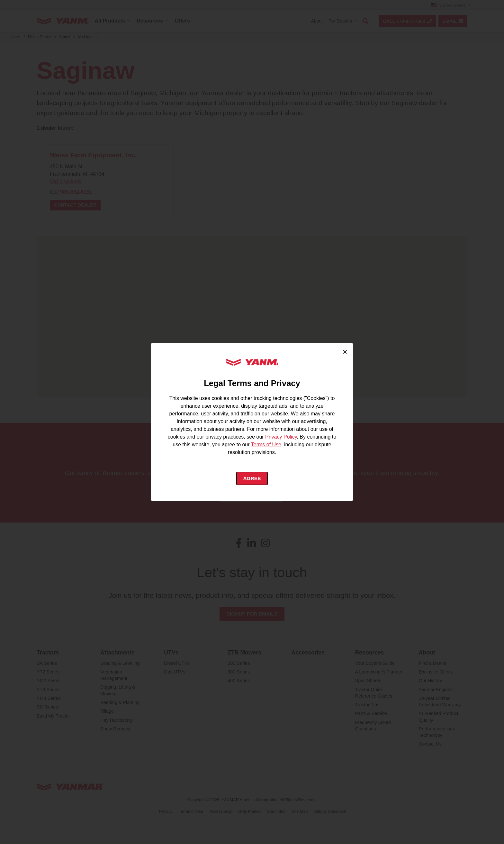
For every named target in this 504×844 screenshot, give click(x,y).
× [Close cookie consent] (345, 351)
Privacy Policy (281, 437)
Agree (252, 479)
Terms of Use (266, 445)
